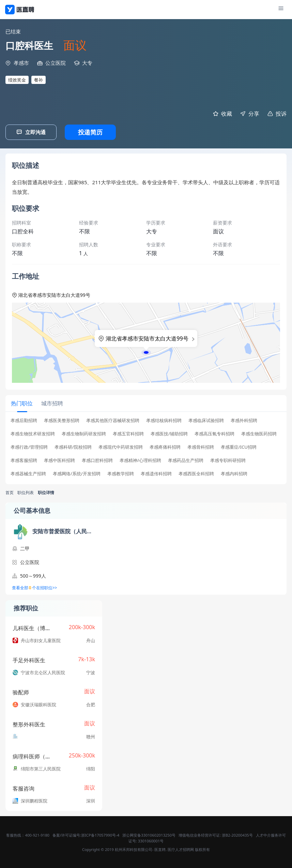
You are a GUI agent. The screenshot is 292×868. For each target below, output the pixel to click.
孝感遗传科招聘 (156, 473)
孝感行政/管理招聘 (29, 446)
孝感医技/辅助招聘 (169, 433)
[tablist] (146, 403)
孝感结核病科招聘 (164, 420)
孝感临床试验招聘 (206, 420)
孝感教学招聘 (121, 473)
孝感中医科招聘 (59, 460)
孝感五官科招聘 (128, 433)
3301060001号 (151, 840)
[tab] (22, 403)
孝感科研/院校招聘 (73, 446)
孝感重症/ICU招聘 (239, 446)
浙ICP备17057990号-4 (100, 834)
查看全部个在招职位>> (35, 587)
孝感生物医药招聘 (259, 433)
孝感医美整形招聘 (62, 420)
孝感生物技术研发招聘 (33, 433)
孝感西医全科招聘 (196, 473)
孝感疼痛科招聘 (165, 446)
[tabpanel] (146, 449)
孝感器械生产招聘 (28, 473)
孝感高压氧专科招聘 (214, 433)
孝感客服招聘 (24, 460)
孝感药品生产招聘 (186, 460)
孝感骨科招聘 (201, 446)
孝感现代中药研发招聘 (121, 446)
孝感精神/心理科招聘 (140, 460)
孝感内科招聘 (234, 473)
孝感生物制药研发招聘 (84, 433)
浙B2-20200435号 (237, 834)
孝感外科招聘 (244, 420)
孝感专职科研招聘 (228, 460)
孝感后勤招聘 (24, 420)
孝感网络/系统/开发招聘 (77, 473)
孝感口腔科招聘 (97, 460)
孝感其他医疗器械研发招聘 (113, 420)
